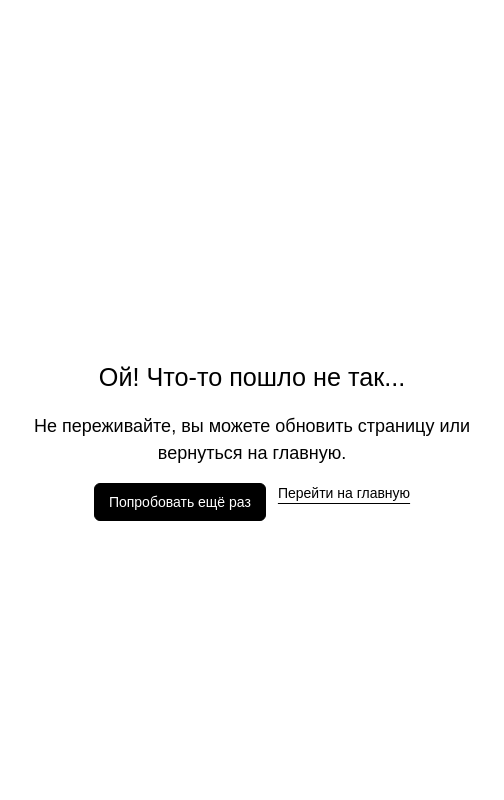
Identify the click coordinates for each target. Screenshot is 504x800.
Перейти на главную (344, 493)
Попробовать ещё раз (180, 502)
